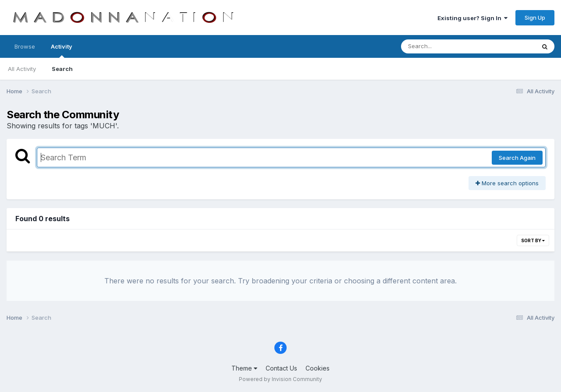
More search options (507, 183)
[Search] (444, 46)
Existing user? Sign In (472, 18)
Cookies (318, 368)
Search (62, 69)
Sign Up (535, 18)
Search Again (517, 158)
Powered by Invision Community (280, 379)
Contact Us (281, 368)
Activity (62, 50)
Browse (25, 46)
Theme (244, 368)
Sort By (533, 240)
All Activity (22, 69)
